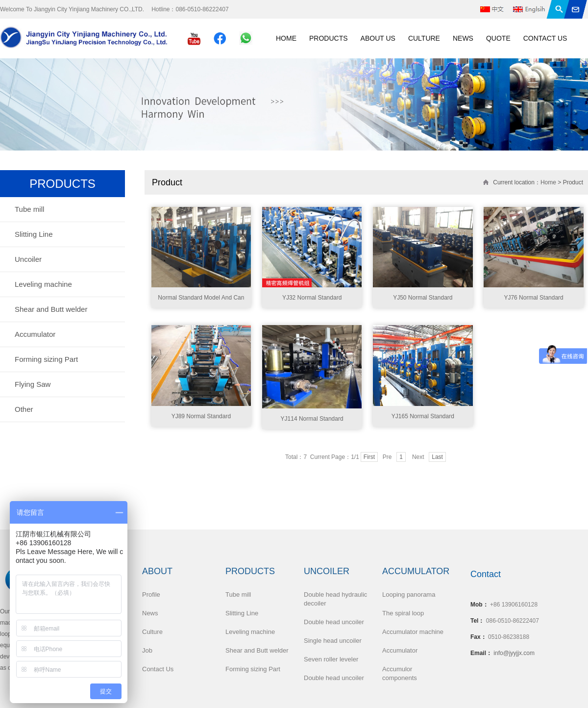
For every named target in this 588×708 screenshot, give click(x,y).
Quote (498, 38)
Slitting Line (34, 234)
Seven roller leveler (331, 659)
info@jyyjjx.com (514, 653)
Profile (151, 594)
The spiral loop (403, 613)
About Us (378, 38)
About (157, 571)
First (369, 457)
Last (437, 457)
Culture (424, 38)
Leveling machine (43, 284)
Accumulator (35, 334)
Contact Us (545, 38)
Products (329, 38)
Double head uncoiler (334, 622)
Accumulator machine (413, 632)
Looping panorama (409, 594)
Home (286, 38)
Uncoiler (28, 259)
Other (24, 409)
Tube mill (29, 209)
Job (147, 650)
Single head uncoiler (333, 641)
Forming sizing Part (46, 359)
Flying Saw (33, 384)
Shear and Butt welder (51, 309)
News (463, 38)
